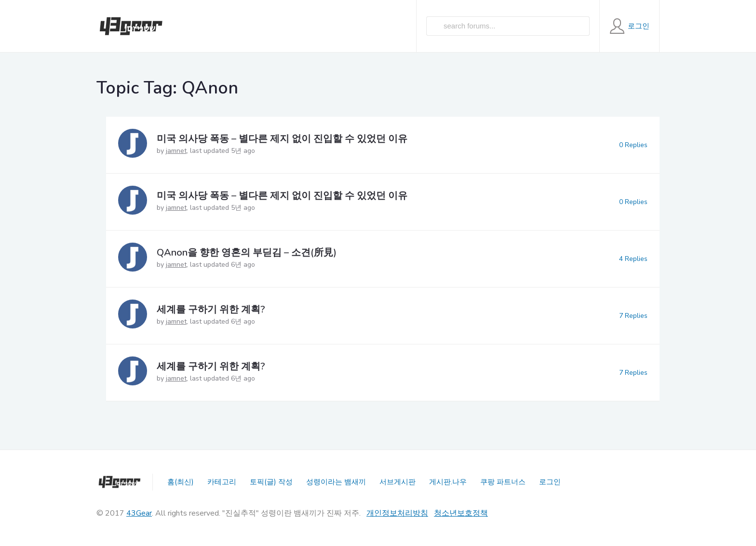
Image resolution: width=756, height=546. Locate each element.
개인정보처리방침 (397, 513)
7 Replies (633, 316)
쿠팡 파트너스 (503, 482)
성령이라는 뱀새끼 (336, 482)
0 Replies (633, 145)
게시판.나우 (448, 482)
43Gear (139, 513)
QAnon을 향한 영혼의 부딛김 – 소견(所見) (247, 253)
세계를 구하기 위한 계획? (211, 309)
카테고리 (222, 482)
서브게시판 (398, 482)
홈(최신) (181, 482)
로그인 (550, 482)
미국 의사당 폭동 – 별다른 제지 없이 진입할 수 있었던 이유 (282, 139)
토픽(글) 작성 (271, 482)
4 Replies (633, 259)
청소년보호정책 (461, 513)
